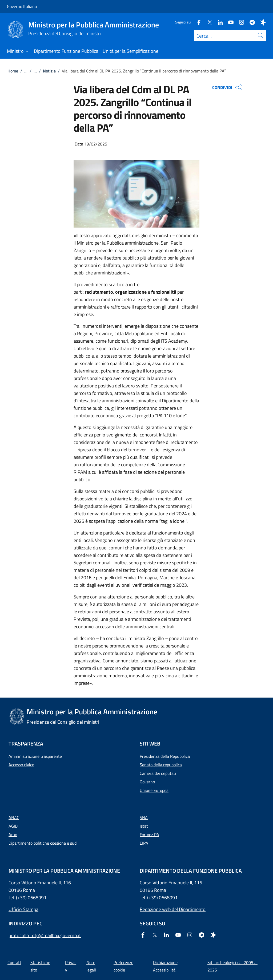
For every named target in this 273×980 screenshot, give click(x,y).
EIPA (144, 843)
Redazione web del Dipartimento (173, 909)
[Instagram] (239, 22)
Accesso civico (21, 765)
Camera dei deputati (158, 773)
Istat (144, 826)
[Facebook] (197, 22)
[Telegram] (250, 22)
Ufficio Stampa (23, 909)
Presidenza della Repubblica (165, 756)
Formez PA (149, 835)
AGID (13, 826)
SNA (144, 817)
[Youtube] (229, 22)
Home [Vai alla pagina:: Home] (13, 71)
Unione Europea (154, 790)
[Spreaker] (261, 22)
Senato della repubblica (161, 765)
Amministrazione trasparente (35, 756)
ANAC (14, 817)
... (26, 71)
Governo (147, 782)
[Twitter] (207, 22)
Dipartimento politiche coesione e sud (43, 843)
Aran (13, 835)
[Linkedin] (218, 22)
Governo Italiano (22, 6)
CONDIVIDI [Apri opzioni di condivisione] (228, 87)
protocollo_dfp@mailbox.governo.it (45, 935)
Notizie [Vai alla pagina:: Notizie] (49, 71)
